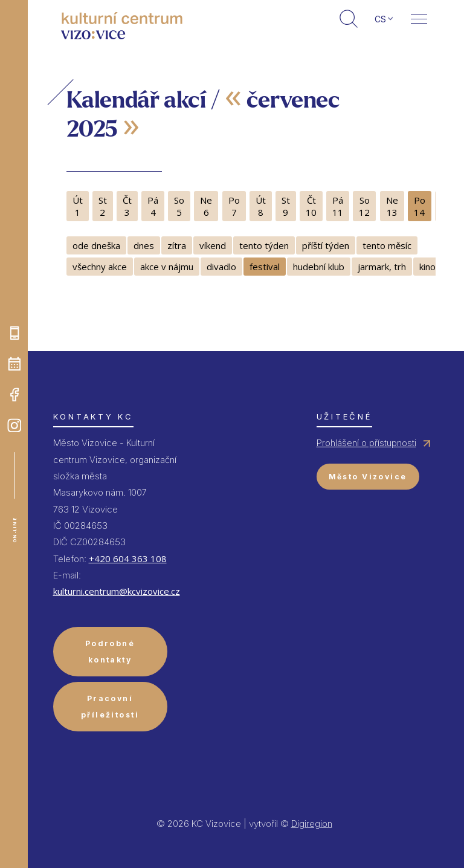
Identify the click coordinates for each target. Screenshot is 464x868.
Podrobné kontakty (110, 652)
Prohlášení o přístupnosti (366, 443)
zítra (177, 245)
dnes (144, 245)
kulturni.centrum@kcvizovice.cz (117, 591)
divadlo (221, 267)
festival (265, 267)
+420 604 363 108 (128, 559)
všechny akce (100, 267)
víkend (213, 245)
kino (427, 267)
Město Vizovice (368, 477)
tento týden (264, 245)
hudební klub (319, 267)
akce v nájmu (167, 267)
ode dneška (96, 245)
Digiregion (312, 824)
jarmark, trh (382, 267)
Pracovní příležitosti (110, 707)
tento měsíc (387, 245)
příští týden (326, 245)
